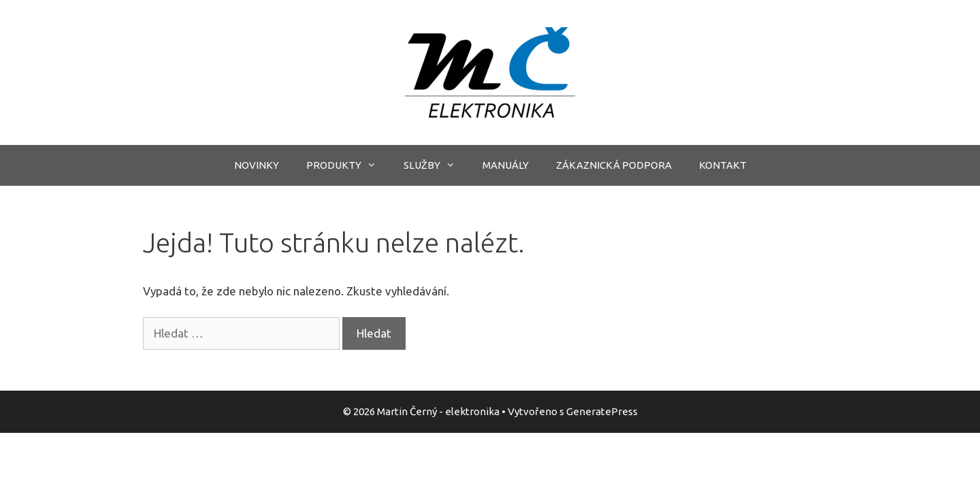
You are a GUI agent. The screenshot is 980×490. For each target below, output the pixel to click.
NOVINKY (257, 165)
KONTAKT (723, 165)
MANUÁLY (506, 165)
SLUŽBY (436, 165)
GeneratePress (602, 411)
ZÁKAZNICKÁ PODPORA (614, 165)
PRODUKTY (348, 165)
